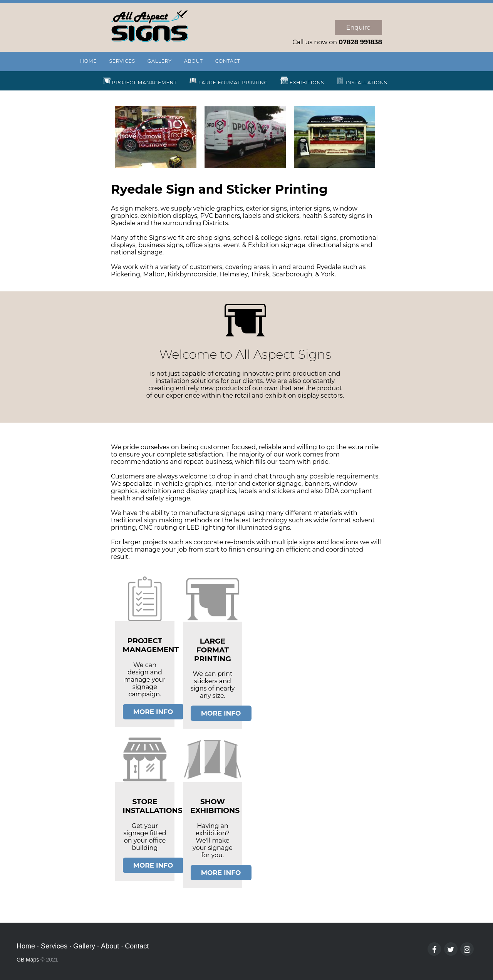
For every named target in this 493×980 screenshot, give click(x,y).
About (110, 946)
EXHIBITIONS (302, 81)
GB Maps (28, 960)
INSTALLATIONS (362, 81)
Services (54, 946)
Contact (137, 946)
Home (26, 946)
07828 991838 (360, 42)
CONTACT (228, 61)
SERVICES (122, 61)
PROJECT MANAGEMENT (140, 81)
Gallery (84, 946)
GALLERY (160, 61)
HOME (88, 61)
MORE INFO (153, 712)
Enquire (358, 28)
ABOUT (194, 61)
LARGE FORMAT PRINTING (229, 81)
